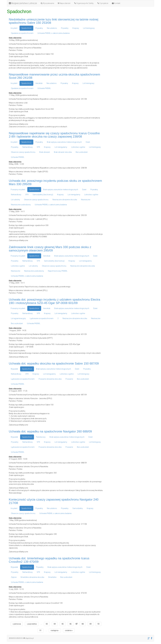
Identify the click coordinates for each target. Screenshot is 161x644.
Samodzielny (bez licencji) (43, 195)
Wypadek (14, 369)
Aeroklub (39, 83)
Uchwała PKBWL (44, 88)
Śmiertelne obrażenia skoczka (32, 577)
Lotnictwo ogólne (78, 147)
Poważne (69, 379)
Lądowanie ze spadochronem (42, 318)
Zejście (14, 577)
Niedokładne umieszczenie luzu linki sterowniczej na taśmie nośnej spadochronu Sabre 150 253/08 (54, 21)
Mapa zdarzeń (64, 3)
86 (71, 624)
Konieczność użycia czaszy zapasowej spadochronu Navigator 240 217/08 (54, 501)
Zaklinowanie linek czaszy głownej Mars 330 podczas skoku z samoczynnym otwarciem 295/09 (50, 249)
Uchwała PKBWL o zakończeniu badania (54, 33)
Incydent (14, 28)
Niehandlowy (28, 147)
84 (55, 624)
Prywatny (39, 28)
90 (98, 624)
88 (83, 624)
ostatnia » (69, 630)
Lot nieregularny (61, 147)
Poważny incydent (18, 190)
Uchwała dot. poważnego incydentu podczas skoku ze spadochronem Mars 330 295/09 (55, 182)
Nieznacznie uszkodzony (21, 205)
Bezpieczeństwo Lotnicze (23, 3)
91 (41, 630)
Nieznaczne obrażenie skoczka (65, 200)
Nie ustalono (52, 28)
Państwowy (41, 437)
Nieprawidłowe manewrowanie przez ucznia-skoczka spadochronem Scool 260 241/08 (54, 76)
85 (63, 624)
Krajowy (76, 28)
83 (47, 624)
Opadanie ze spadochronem (22, 33)
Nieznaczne (86, 200)
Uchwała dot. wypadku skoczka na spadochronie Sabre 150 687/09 (54, 363)
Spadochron (26, 28)
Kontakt (116, 3)
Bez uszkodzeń (82, 152)
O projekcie (103, 3)
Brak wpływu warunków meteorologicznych (64, 142)
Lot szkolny (15, 200)
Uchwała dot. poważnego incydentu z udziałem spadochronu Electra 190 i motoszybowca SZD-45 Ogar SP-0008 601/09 (54, 301)
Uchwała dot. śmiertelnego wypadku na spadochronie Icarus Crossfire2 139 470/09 (49, 560)
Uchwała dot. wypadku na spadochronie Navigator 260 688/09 (50, 431)
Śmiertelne (52, 577)
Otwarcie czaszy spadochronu (23, 152)
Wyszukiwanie (47, 3)
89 (91, 624)
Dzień (88, 142)
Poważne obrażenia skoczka (50, 379)
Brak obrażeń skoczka (63, 152)
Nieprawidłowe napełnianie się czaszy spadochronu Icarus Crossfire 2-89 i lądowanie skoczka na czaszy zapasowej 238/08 (54, 135)
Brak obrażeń (45, 152)
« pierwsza (17, 624)
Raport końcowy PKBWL (58, 271)
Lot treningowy (89, 28)
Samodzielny (78, 508)
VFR (38, 147)
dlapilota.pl (29, 638)
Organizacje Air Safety (84, 3)
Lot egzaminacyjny (18, 318)
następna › (55, 630)
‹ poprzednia (32, 624)
